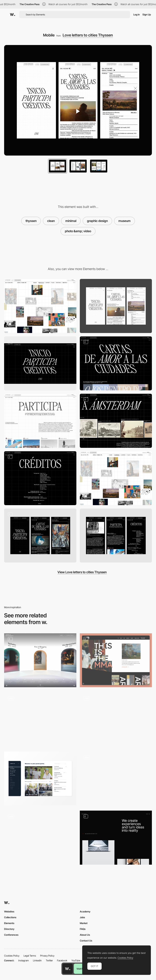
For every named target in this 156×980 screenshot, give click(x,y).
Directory (9, 929)
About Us (85, 935)
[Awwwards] (13, 15)
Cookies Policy (12, 956)
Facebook (62, 960)
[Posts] (116, 421)
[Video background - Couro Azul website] (116, 777)
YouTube (76, 960)
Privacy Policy (47, 956)
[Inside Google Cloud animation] (40, 836)
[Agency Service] (116, 838)
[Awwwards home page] (68, 969)
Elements (9, 923)
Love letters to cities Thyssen (88, 35)
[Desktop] (40, 306)
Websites (9, 911)
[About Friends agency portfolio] (40, 718)
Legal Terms (30, 956)
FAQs (83, 929)
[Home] (116, 660)
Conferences (11, 935)
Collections (10, 917)
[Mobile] (116, 306)
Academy (85, 911)
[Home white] (116, 478)
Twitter (49, 960)
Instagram (24, 960)
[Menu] (40, 363)
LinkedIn (37, 960)
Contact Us (86, 941)
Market (84, 923)
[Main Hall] (40, 660)
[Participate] (40, 421)
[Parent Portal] (40, 779)
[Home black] (116, 363)
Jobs (82, 917)
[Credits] (40, 478)
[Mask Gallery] (116, 719)
